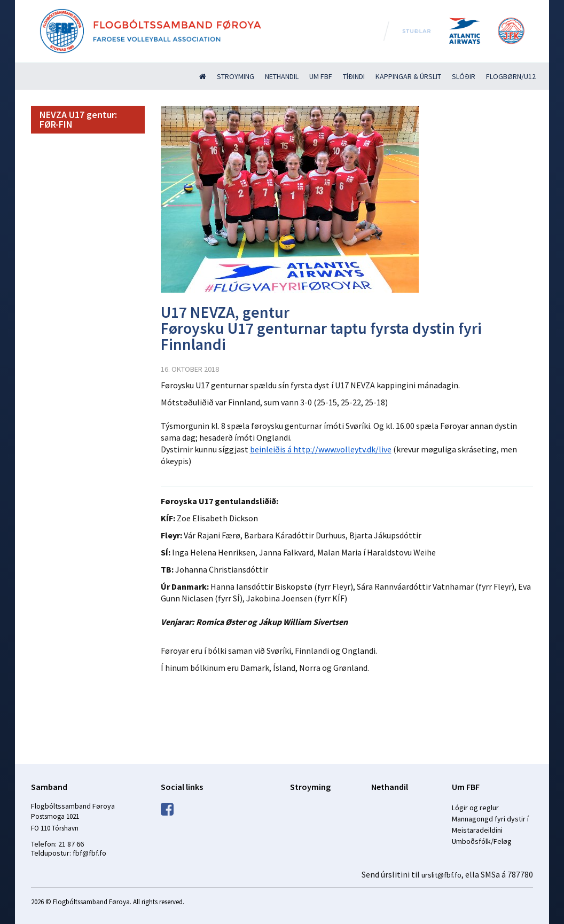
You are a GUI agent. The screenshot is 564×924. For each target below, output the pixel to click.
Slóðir (464, 76)
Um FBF (321, 76)
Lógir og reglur (475, 808)
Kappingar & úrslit (408, 76)
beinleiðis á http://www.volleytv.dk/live (321, 449)
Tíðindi (354, 76)
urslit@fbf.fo (441, 875)
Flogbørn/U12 (511, 76)
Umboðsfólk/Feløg (482, 841)
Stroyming (236, 76)
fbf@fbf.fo (89, 853)
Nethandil (282, 76)
